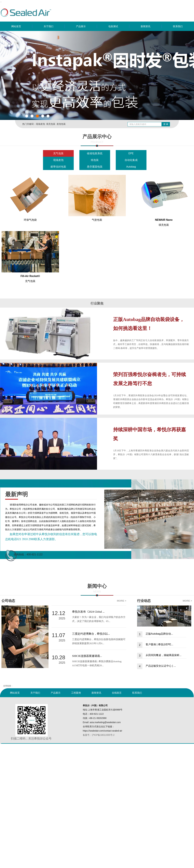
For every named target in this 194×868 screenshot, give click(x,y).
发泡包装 (61, 124)
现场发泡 (40, 124)
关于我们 (48, 26)
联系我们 (178, 26)
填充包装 (51, 124)
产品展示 (81, 26)
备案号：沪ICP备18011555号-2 (99, 735)
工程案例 (76, 693)
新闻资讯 (145, 26)
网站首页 (16, 26)
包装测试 (113, 26)
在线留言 (117, 693)
